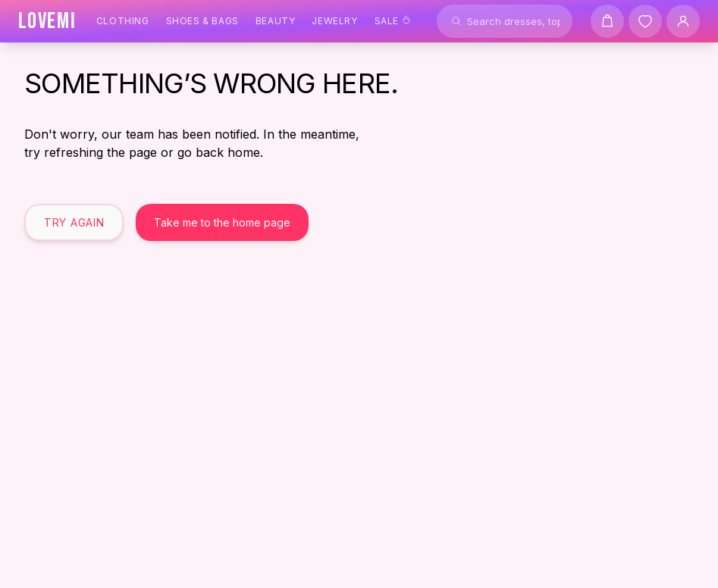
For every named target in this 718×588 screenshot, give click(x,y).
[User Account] (683, 21)
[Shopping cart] (607, 21)
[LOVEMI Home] (47, 21)
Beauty (276, 21)
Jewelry (334, 21)
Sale (393, 21)
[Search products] (505, 21)
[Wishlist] (645, 21)
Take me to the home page (222, 222)
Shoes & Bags (202, 21)
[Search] (456, 21)
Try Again (74, 222)
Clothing (123, 21)
